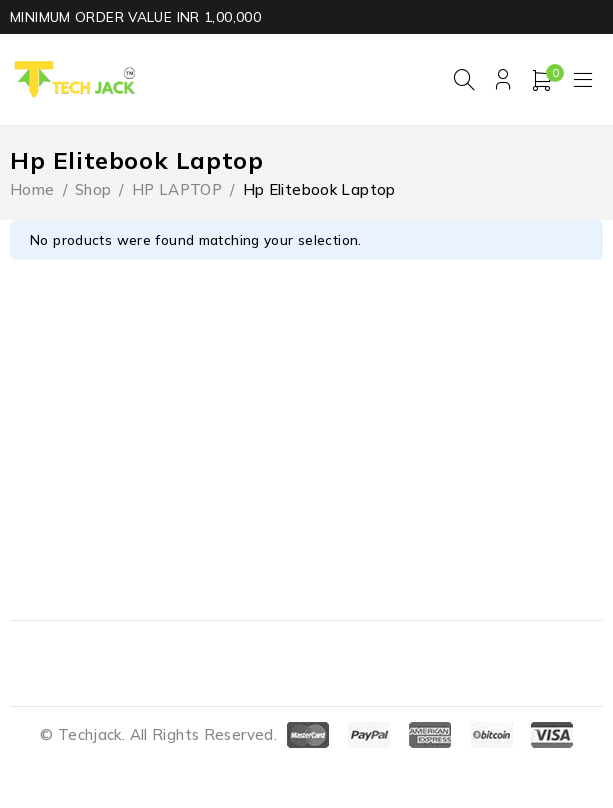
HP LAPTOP (177, 189)
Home (32, 189)
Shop (93, 189)
